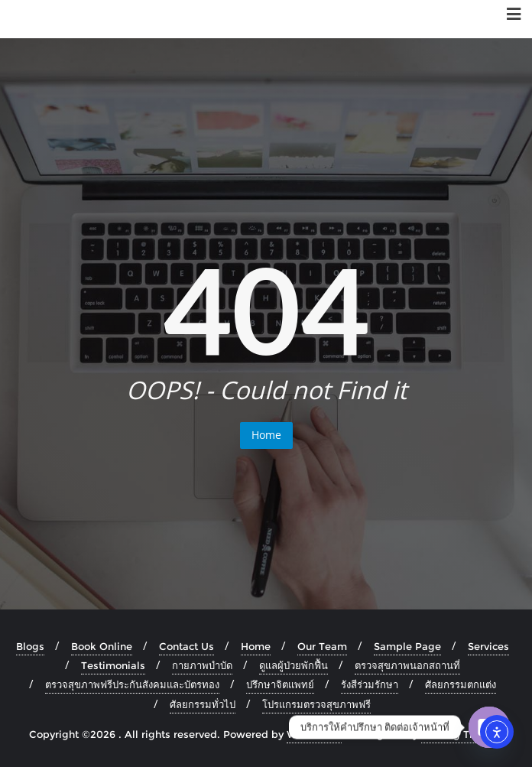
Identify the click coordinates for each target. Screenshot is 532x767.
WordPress (314, 734)
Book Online (102, 646)
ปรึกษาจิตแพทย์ (280, 684)
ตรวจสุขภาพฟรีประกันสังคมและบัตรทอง (132, 684)
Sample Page (407, 646)
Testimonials (113, 665)
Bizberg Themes (462, 734)
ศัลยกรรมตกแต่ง (461, 684)
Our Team (322, 646)
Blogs (30, 646)
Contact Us (187, 646)
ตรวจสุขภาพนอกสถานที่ (407, 665)
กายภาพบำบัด (202, 665)
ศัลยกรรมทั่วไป (203, 704)
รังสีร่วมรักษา (370, 684)
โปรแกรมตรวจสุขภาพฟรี (316, 704)
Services (488, 646)
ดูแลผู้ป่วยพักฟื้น (294, 665)
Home (266, 435)
